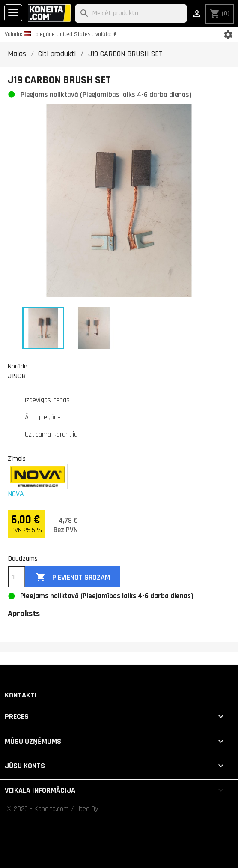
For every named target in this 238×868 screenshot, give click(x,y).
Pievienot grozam (73, 577)
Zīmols (17, 458)
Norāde (18, 366)
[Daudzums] (16, 577)
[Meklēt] (131, 13)
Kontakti (21, 695)
